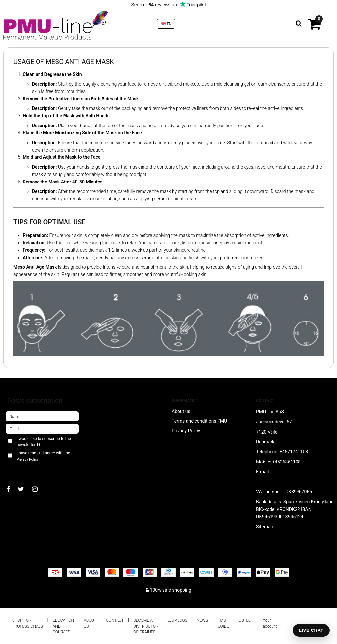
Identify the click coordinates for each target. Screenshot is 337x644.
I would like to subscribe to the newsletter (44, 441)
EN (166, 24)
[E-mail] (42, 428)
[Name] (42, 416)
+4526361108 (286, 462)
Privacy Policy (28, 459)
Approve (21, 470)
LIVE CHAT (311, 630)
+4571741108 (294, 452)
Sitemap (264, 527)
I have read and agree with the (43, 456)
